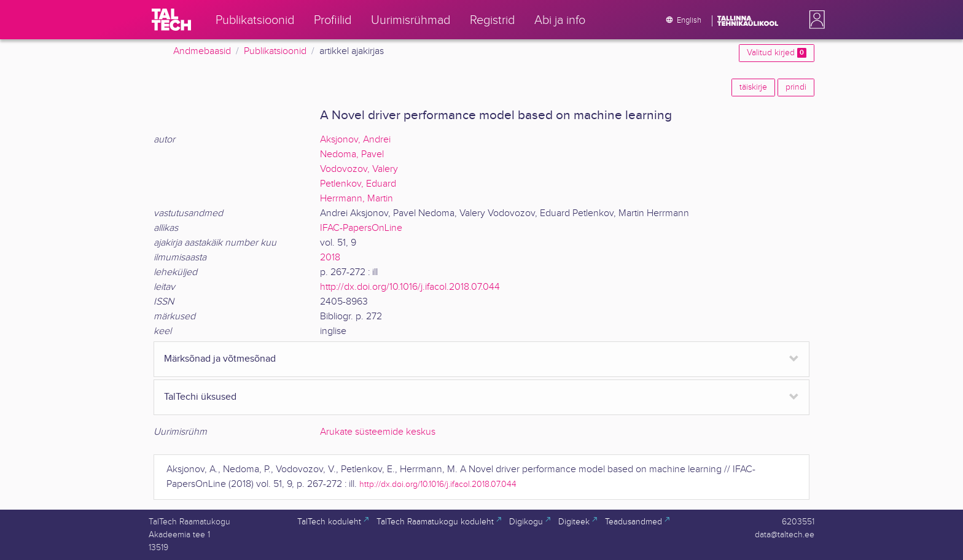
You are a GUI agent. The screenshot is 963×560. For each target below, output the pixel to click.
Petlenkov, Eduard (358, 184)
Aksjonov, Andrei (355, 140)
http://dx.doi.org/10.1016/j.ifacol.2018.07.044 (410, 287)
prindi (796, 87)
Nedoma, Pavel (352, 154)
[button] (814, 20)
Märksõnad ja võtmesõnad (220, 359)
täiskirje (753, 87)
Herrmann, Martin (357, 199)
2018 (330, 258)
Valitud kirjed (777, 53)
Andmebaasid (202, 51)
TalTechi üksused (200, 397)
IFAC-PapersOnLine (361, 228)
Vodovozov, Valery (359, 169)
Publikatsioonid (275, 51)
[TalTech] (171, 20)
